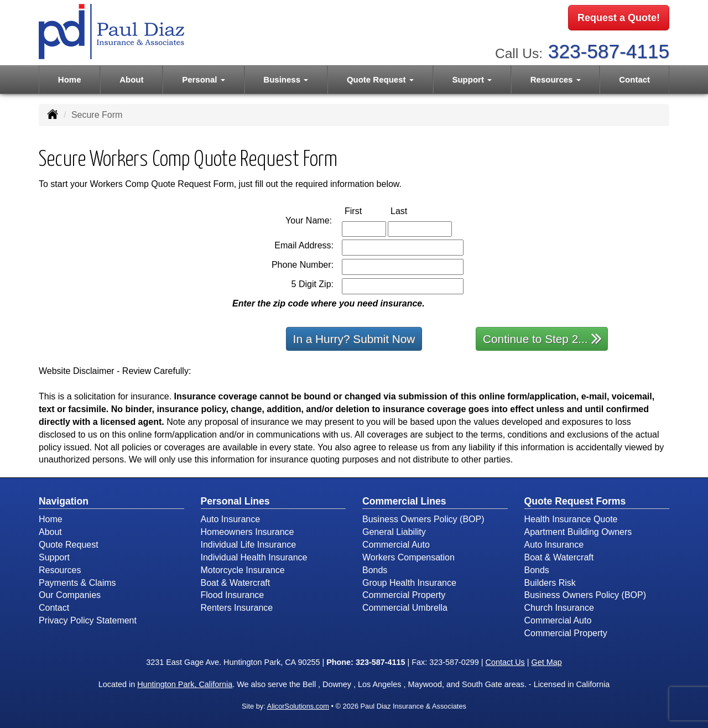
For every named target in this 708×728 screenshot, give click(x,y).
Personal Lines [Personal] (235, 501)
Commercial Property (404, 595)
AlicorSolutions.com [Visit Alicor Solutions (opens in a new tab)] (298, 706)
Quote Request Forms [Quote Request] (575, 501)
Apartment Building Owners (578, 532)
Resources (60, 570)
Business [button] (286, 78)
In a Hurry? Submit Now (354, 339)
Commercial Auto (396, 545)
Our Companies (70, 595)
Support (54, 557)
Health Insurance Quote (571, 519)
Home (70, 78)
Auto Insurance (231, 519)
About (131, 78)
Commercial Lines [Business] (404, 501)
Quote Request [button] (380, 78)
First (365, 210)
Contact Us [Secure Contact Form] (505, 662)
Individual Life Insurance (249, 545)
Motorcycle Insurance (243, 570)
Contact (634, 78)
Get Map (547, 662)
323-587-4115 (609, 50)
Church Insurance (559, 608)
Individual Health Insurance (254, 557)
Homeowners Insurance (248, 532)
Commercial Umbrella (405, 608)
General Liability (394, 532)
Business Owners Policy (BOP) (423, 519)
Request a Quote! (619, 18)
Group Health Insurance (409, 583)
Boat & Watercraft (236, 583)
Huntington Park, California (185, 684)
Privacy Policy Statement (88, 620)
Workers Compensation (408, 557)
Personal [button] (204, 78)
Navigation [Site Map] (64, 501)
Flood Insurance (233, 595)
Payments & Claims (77, 583)
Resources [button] (556, 78)
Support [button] (472, 78)
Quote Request (69, 545)
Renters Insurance (237, 608)
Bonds (375, 570)
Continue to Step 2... (542, 338)
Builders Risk (550, 583)
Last (410, 210)
